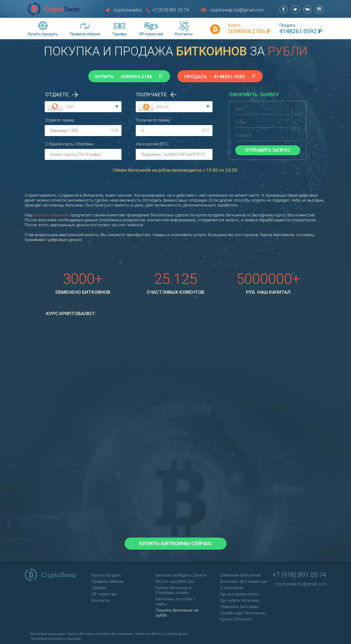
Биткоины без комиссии (244, 580)
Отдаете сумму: (60, 119)
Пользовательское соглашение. (56, 638)
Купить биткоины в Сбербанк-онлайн (174, 589)
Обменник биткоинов (240, 574)
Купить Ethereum (236, 618)
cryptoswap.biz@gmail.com (237, 10)
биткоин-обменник (51, 214)
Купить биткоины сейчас (176, 542)
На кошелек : (153, 143)
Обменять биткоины (239, 606)
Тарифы (119, 34)
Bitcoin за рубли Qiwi (175, 580)
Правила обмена (85, 34)
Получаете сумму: (154, 119)
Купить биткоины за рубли (89, 633)
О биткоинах (232, 587)
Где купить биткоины (240, 599)
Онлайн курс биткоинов (243, 612)
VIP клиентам (151, 34)
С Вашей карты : (70, 143)
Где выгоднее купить (240, 593)
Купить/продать (43, 34)
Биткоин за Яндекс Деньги (181, 574)
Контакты (184, 34)
